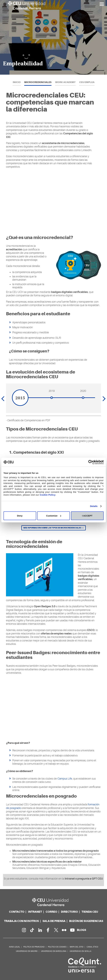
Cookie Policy (48, 495)
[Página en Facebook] (48, 930)
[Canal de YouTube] (72, 930)
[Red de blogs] (81, 930)
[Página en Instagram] (24, 930)
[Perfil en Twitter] (56, 930)
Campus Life (65, 779)
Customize (54, 516)
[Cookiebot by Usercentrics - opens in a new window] (90, 462)
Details (94, 506)
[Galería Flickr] (64, 930)
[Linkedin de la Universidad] (40, 930)
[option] (53, 37)
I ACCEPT (87, 516)
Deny (20, 516)
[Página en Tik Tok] (32, 930)
